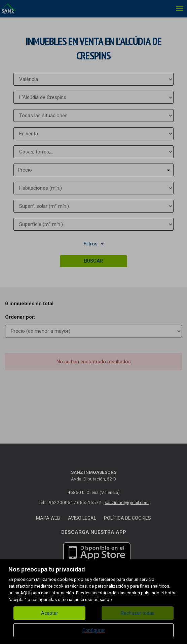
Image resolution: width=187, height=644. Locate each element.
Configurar (94, 630)
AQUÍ (25, 593)
